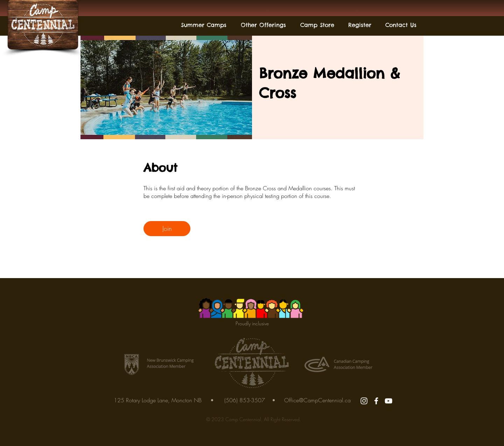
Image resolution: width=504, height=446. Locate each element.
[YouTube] (388, 401)
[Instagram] (364, 401)
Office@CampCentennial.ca (317, 400)
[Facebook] (376, 401)
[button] (204, 25)
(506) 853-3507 (245, 400)
